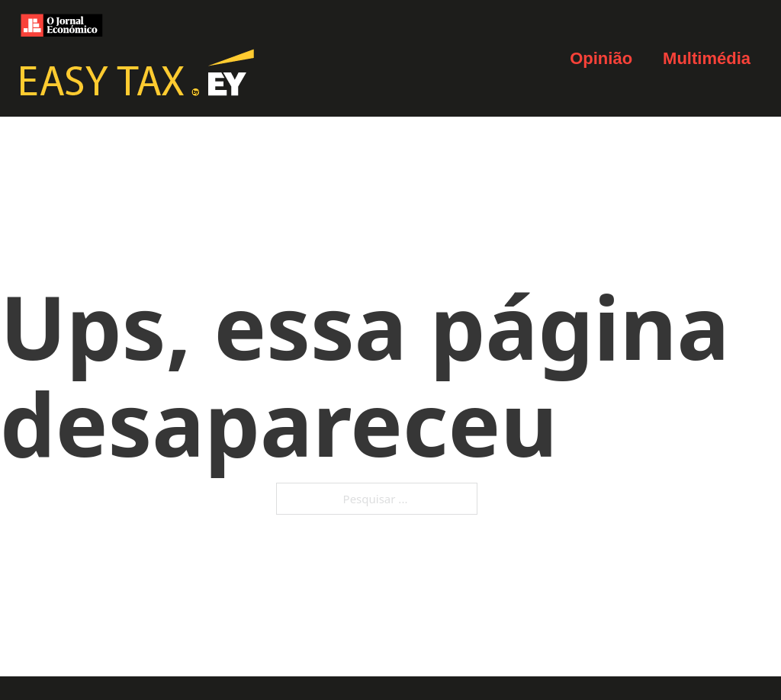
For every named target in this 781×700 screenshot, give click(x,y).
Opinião (601, 58)
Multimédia (707, 58)
